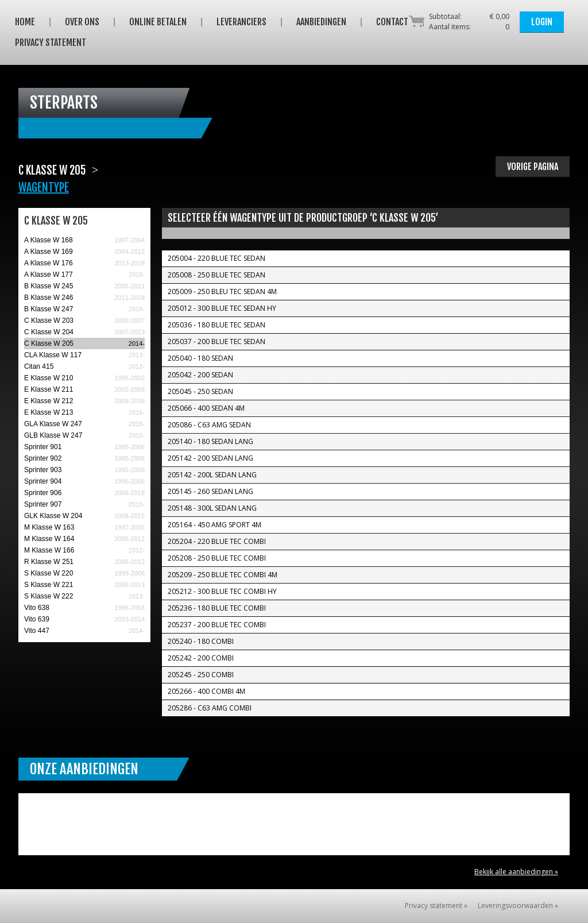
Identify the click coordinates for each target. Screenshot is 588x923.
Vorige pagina (533, 167)
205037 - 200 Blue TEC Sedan (216, 341)
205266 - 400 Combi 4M (206, 691)
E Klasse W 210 (49, 378)
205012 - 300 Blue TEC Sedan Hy (222, 308)
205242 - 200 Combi (201, 658)
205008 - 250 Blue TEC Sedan (216, 275)
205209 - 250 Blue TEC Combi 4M (223, 575)
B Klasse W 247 (49, 309)
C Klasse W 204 (49, 332)
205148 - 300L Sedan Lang (212, 508)
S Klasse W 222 (49, 596)
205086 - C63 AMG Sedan (209, 425)
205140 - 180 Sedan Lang (210, 441)
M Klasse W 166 (49, 550)
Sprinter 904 (43, 481)
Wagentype (44, 188)
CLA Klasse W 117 (53, 355)
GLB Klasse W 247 (53, 435)
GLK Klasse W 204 (53, 516)
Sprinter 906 (43, 493)
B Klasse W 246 (49, 298)
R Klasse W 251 (49, 562)
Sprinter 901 (43, 447)
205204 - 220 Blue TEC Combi (217, 541)
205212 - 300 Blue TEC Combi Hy (222, 591)
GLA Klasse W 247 (53, 424)
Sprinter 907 (43, 504)
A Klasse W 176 (49, 263)
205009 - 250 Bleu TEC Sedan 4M (222, 291)
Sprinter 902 (43, 458)
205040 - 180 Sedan (200, 358)
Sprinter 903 (43, 470)
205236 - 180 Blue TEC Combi (217, 608)
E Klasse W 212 (49, 401)
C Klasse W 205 (49, 343)
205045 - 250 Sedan (200, 391)
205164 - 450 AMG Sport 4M (214, 525)
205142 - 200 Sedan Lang (210, 458)
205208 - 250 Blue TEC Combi (217, 558)
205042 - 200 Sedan (200, 375)
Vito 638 (37, 608)
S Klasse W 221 (49, 585)
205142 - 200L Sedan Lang (212, 475)
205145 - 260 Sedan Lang (210, 491)
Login (542, 22)
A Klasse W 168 (49, 240)
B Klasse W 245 (49, 286)
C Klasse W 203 (49, 320)
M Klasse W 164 (49, 539)
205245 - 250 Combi (201, 675)
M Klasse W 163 (49, 527)
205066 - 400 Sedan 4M (206, 408)
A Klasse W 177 (49, 275)
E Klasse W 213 (49, 412)
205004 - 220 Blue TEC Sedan (216, 258)
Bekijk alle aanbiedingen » (516, 872)
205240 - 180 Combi (201, 641)
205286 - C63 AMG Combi (210, 708)
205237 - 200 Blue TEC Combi (217, 625)
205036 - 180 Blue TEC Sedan (216, 325)
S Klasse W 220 (49, 573)
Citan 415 (39, 366)
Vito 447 (37, 631)
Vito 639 (37, 619)
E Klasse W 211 (49, 389)
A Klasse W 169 (49, 252)
